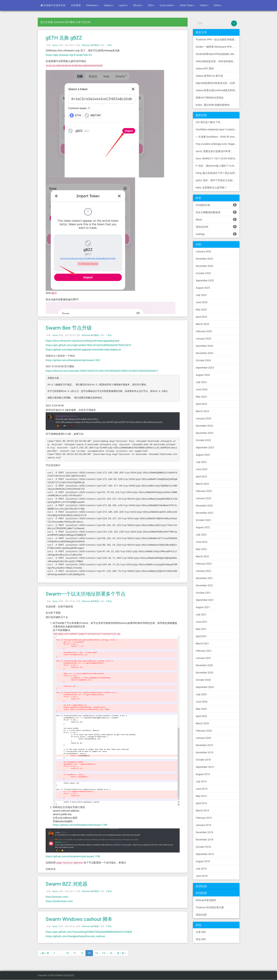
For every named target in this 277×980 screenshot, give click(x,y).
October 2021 (203, 593)
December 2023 (204, 426)
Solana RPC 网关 (205, 69)
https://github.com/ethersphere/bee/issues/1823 (73, 360)
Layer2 (123, 5)
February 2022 (204, 564)
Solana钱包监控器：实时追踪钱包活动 (217, 61)
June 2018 (202, 876)
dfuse (216, 219)
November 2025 (205, 266)
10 (67, 953)
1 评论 (109, 45)
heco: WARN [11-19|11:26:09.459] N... (216, 158)
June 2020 (202, 702)
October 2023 (203, 440)
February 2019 (204, 818)
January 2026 (203, 251)
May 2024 (201, 397)
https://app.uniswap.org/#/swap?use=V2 (69, 55)
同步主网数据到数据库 (216, 212)
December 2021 (204, 578)
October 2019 (203, 760)
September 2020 (205, 687)
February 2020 (204, 731)
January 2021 (203, 658)
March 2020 (202, 723)
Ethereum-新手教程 (90, 45)
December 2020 (204, 665)
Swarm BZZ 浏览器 (67, 884)
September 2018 (205, 854)
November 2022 (205, 513)
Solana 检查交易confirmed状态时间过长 (218, 90)
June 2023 (202, 469)
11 (75, 953)
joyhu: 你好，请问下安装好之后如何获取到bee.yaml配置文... (218, 180)
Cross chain (167, 5)
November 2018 (205, 840)
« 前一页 (45, 953)
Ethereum (92, 5)
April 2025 (201, 317)
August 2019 (203, 774)
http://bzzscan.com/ (57, 897)
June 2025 (202, 302)
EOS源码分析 (216, 205)
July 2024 (201, 382)
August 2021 (203, 607)
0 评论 (109, 601)
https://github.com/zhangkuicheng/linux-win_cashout (75, 936)
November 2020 (205, 673)
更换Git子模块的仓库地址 (210, 98)
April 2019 (201, 803)
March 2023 (202, 484)
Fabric (204, 5)
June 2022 (202, 542)
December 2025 (204, 259)
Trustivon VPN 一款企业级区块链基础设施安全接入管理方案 (218, 39)
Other (218, 5)
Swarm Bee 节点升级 (69, 328)
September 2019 (205, 767)
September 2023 (205, 447)
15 (104, 953)
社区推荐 (76, 5)
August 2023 (203, 455)
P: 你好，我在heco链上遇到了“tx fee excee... (218, 166)
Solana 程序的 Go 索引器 (209, 76)
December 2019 (204, 745)
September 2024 (205, 368)
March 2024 (202, 411)
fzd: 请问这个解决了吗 (208, 122)
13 (89, 953)
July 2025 (201, 295)
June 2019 (202, 789)
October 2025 (203, 273)
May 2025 (201, 310)
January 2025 (203, 339)
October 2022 (203, 520)
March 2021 (202, 644)
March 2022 (202, 556)
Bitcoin (138, 5)
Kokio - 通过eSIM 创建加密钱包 (213, 105)
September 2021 (205, 600)
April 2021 (201, 636)
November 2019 (205, 752)
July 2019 (201, 781)
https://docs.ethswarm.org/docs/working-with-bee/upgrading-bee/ (83, 341)
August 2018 (203, 861)
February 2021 (204, 651)
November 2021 (205, 585)
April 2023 (201, 477)
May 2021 (201, 629)
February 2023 (204, 491)
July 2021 (201, 614)
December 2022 (204, 506)
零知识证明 (216, 227)
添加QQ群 (201, 915)
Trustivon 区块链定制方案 (210, 907)
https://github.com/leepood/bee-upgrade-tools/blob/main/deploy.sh (83, 350)
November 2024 (205, 353)
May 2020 (201, 709)
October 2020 (203, 680)
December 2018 (204, 832)
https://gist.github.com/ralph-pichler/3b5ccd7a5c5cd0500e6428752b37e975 (88, 345)
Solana (109, 5)
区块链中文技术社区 (53, 5)
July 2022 (201, 535)
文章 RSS (201, 932)
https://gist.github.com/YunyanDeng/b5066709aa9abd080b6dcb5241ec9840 (89, 932)
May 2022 (201, 549)
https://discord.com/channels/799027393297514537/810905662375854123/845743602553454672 (102, 371)
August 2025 (203, 288)
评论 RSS (201, 939)
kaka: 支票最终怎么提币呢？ (211, 188)
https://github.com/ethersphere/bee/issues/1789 (80, 825)
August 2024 (203, 375)
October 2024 (203, 360)
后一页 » (121, 953)
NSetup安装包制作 (206, 900)
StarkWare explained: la (218, 129)
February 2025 (204, 331)
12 (82, 953)
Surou (55, 45)
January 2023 (203, 498)
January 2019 (203, 825)
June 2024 (202, 389)
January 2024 (203, 418)
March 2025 (202, 324)
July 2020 (201, 694)
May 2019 (201, 796)
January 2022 (203, 571)
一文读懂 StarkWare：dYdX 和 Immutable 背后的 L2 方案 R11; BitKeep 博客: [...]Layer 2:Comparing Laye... (218, 137)
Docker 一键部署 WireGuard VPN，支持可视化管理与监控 (218, 47)
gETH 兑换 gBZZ (64, 38)
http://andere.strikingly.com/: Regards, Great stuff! (218, 144)
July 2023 (201, 462)
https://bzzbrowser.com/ (59, 901)
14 (96, 953)
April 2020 (201, 716)
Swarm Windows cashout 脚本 (79, 919)
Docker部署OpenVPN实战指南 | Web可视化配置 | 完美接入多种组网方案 (218, 54)
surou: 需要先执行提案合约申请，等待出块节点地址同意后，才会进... (218, 151)
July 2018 (201, 869)
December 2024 (204, 346)
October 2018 (203, 847)
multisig (216, 234)
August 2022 (203, 527)
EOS (151, 5)
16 (111, 953)
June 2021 (202, 622)
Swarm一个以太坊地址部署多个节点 (86, 594)
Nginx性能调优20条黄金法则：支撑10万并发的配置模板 (218, 83)
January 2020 (203, 738)
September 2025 (205, 281)
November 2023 (205, 433)
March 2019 (202, 811)
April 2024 (201, 404)
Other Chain (187, 5)
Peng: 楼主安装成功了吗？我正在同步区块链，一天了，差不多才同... (218, 173)
